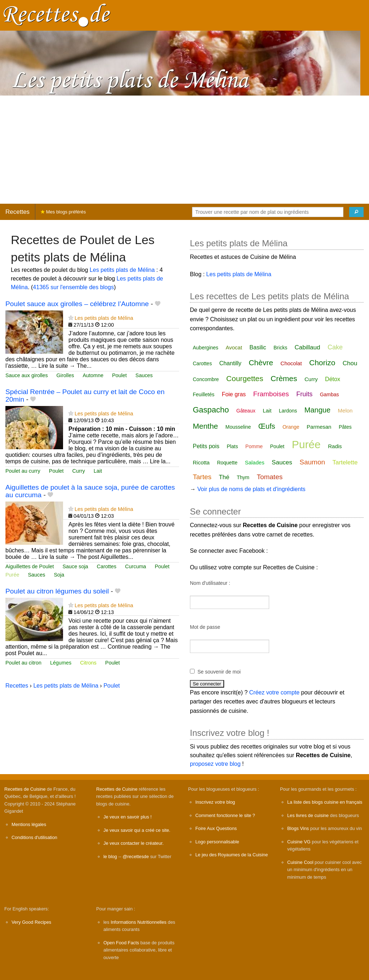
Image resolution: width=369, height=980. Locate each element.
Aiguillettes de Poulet (30, 566)
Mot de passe (205, 627)
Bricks (280, 348)
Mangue (317, 410)
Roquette (227, 463)
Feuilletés (204, 394)
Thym (243, 477)
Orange (291, 427)
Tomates (270, 477)
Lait (98, 471)
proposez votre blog (215, 764)
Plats (232, 446)
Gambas (330, 394)
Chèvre (261, 363)
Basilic (258, 347)
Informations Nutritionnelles (139, 922)
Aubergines (206, 348)
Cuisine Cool (300, 862)
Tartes (202, 477)
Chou (350, 363)
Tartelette (345, 462)
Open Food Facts (121, 943)
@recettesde (136, 857)
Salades (254, 462)
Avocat (234, 347)
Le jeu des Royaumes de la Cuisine (232, 855)
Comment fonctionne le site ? (225, 815)
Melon (345, 410)
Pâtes (345, 427)
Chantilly (230, 363)
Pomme (254, 446)
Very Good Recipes (31, 922)
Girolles (65, 375)
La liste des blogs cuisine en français (325, 802)
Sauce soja (75, 566)
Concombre (206, 379)
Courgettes (245, 378)
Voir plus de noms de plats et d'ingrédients (251, 489)
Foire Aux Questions (216, 828)
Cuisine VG (299, 842)
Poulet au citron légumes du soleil (57, 591)
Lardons (288, 411)
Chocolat (291, 363)
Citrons (88, 663)
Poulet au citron (23, 663)
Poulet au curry (23, 471)
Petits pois (206, 446)
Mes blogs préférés (63, 212)
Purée (12, 575)
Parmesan (319, 427)
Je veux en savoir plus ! (128, 817)
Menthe (205, 426)
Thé (224, 477)
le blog (110, 857)
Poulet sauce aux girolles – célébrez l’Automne (77, 304)
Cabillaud (308, 347)
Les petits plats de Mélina (122, 270)
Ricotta (201, 462)
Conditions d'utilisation (34, 837)
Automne (93, 375)
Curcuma (135, 566)
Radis (335, 446)
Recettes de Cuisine (25, 789)
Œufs (267, 426)
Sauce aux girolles (27, 375)
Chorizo (322, 363)
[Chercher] (356, 212)
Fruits (304, 394)
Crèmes (284, 378)
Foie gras (234, 394)
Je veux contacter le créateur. (134, 843)
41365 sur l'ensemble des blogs (73, 287)
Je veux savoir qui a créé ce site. (137, 830)
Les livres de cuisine (308, 815)
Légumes (61, 663)
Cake (335, 347)
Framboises (271, 394)
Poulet (119, 375)
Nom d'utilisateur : (210, 583)
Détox (333, 379)
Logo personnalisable (217, 842)
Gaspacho (211, 410)
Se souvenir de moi (219, 672)
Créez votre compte (275, 692)
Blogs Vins (298, 828)
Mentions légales (29, 824)
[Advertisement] (184, 150)
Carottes (107, 566)
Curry (79, 471)
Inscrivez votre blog (215, 802)
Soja (59, 575)
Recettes (17, 212)
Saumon (312, 462)
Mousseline (238, 427)
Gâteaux (246, 411)
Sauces (144, 375)
